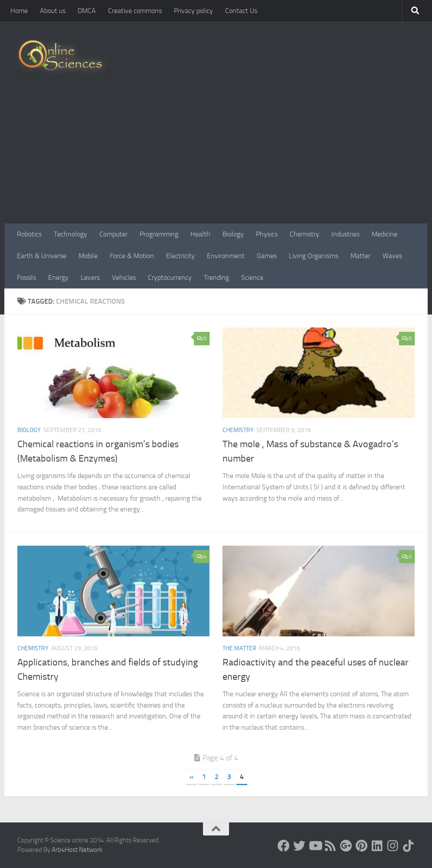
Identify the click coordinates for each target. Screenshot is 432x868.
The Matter (239, 648)
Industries (345, 234)
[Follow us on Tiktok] (409, 846)
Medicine (385, 234)
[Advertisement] (216, 158)
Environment (226, 256)
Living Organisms (314, 256)
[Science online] (284, 846)
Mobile (88, 256)
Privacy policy (193, 11)
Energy (58, 277)
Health (200, 234)
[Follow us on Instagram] (393, 846)
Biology (233, 234)
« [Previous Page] (191, 777)
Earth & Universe (42, 256)
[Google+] (346, 846)
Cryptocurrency (170, 277)
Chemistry (304, 234)
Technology (70, 234)
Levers (90, 277)
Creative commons (135, 11)
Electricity (180, 256)
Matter (360, 256)
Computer (113, 234)
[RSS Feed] (331, 846)
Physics (267, 234)
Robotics (29, 234)
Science (252, 277)
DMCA (87, 11)
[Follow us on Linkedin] (377, 846)
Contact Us (241, 11)
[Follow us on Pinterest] (362, 846)
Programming (159, 234)
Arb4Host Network (77, 850)
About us (53, 11)
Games (267, 256)
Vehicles (124, 277)
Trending (216, 277)
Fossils (26, 277)
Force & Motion (132, 256)
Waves (392, 256)
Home (19, 11)
